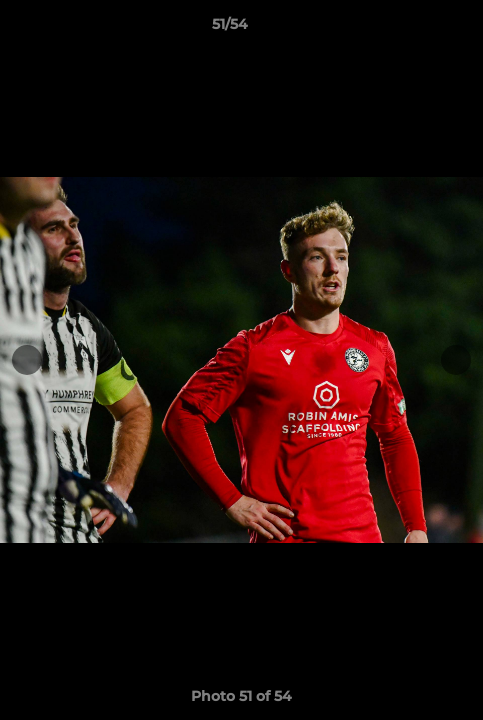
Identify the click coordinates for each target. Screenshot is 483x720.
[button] (411, 29)
